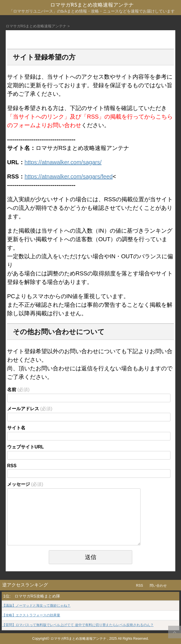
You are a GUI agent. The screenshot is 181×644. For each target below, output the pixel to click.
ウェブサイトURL (26, 447)
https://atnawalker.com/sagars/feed (69, 176)
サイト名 (16, 428)
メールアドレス (30, 409)
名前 (18, 390)
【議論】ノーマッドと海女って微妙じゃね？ (36, 606)
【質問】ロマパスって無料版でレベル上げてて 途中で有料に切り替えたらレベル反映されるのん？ (78, 625)
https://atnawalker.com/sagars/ (63, 162)
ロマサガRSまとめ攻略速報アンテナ (92, 5)
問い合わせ (158, 586)
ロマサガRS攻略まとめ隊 (37, 596)
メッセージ (25, 484)
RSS (12, 466)
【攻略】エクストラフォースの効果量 (31, 615)
